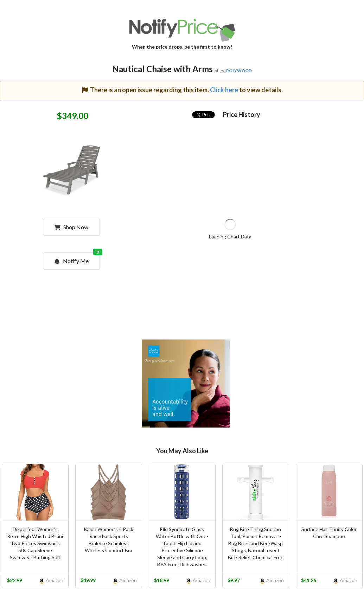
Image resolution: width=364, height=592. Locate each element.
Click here (224, 90)
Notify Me (77, 258)
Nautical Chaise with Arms (162, 69)
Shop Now (71, 227)
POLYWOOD (239, 71)
